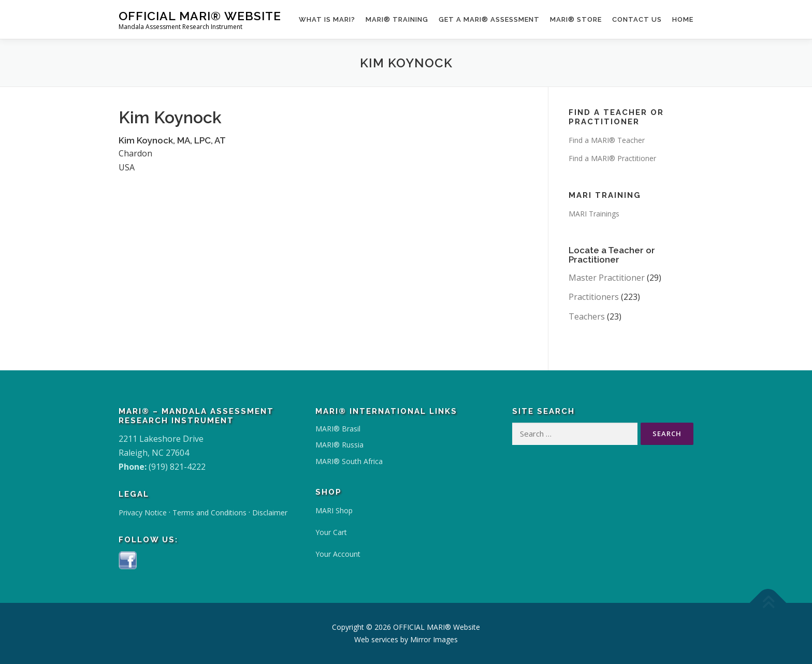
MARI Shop (334, 510)
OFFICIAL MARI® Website (200, 16)
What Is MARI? (327, 19)
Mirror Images (434, 639)
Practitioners (594, 297)
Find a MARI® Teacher (607, 140)
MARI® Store (576, 19)
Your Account (338, 554)
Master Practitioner (607, 278)
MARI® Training (397, 19)
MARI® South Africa (349, 461)
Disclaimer (270, 513)
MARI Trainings (594, 214)
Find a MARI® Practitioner (612, 158)
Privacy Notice (143, 513)
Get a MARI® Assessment (489, 19)
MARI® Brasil (338, 429)
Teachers (587, 316)
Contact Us (637, 19)
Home (683, 19)
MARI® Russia (339, 445)
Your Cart (331, 532)
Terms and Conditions (209, 513)
